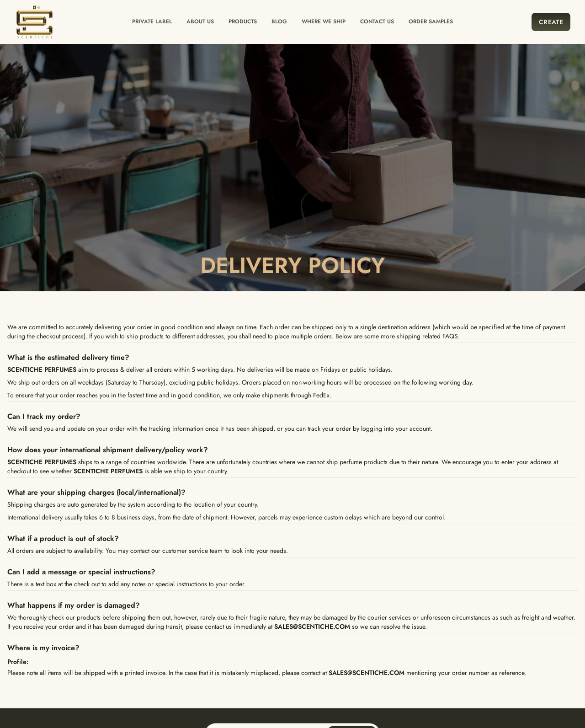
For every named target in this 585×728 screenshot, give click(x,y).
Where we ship (324, 21)
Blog (279, 21)
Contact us (377, 21)
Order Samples (431, 21)
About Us (200, 21)
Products (243, 21)
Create (551, 22)
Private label (152, 21)
